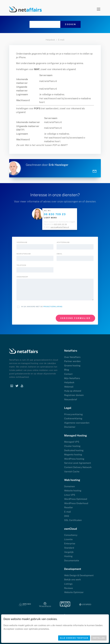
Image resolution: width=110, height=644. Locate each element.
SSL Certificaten (73, 520)
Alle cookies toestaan (74, 638)
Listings (68, 584)
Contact (68, 374)
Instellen (99, 638)
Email (60, 254)
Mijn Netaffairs (72, 378)
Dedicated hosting (74, 450)
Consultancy (71, 535)
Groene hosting (72, 366)
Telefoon (21, 265)
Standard (69, 548)
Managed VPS (72, 442)
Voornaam (22, 242)
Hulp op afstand (73, 391)
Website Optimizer (74, 592)
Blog (67, 370)
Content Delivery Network (78, 467)
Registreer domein (74, 395)
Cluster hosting (72, 446)
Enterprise (70, 544)
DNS (67, 516)
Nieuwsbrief (71, 399)
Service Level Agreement (78, 463)
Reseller (69, 507)
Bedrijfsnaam (24, 254)
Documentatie (72, 561)
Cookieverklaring (73, 418)
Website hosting (73, 491)
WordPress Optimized (76, 499)
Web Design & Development (79, 575)
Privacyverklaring (53, 307)
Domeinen (70, 486)
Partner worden (72, 361)
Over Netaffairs (72, 357)
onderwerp (22, 277)
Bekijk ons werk (72, 580)
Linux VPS (70, 495)
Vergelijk (69, 552)
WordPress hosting (74, 459)
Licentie (68, 539)
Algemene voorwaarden (77, 423)
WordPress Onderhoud (76, 503)
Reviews (69, 588)
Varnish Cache (72, 472)
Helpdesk (50, 40)
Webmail (69, 387)
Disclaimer (70, 427)
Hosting (68, 556)
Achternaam (63, 242)
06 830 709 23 (55, 214)
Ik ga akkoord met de (42, 307)
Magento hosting (73, 455)
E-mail (61, 40)
